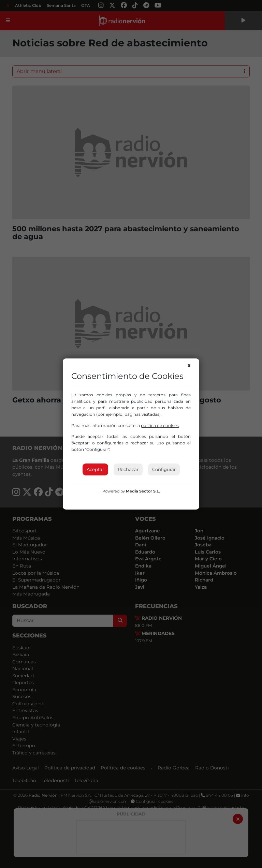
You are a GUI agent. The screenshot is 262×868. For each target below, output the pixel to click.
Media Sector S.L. (143, 491)
